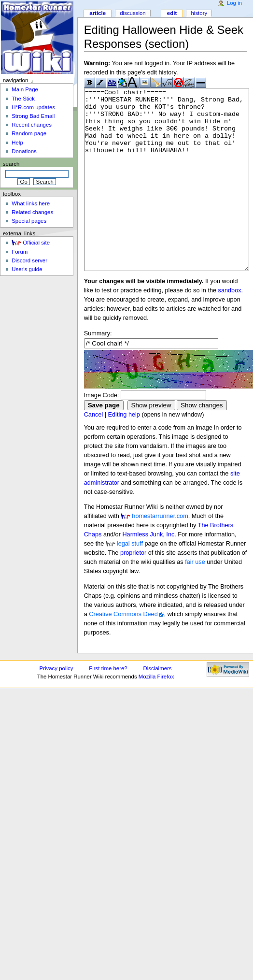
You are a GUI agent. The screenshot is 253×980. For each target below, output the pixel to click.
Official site (36, 243)
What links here (31, 203)
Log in (234, 3)
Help (17, 143)
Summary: (98, 370)
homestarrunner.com (160, 552)
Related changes (32, 212)
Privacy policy (56, 705)
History (199, 13)
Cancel (94, 451)
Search (11, 164)
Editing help (124, 451)
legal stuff (130, 580)
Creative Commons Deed (123, 650)
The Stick (23, 99)
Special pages (29, 221)
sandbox (230, 327)
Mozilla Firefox (156, 713)
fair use (195, 598)
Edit (172, 13)
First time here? (108, 705)
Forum (20, 252)
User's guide (27, 269)
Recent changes (32, 125)
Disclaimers (158, 705)
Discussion (133, 13)
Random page (29, 133)
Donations (24, 151)
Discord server (29, 260)
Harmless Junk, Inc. (149, 571)
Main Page (25, 89)
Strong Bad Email (33, 116)
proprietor (133, 589)
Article (98, 13)
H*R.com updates (33, 107)
